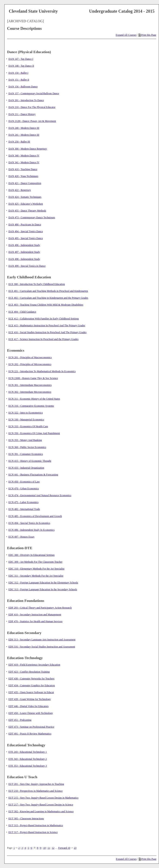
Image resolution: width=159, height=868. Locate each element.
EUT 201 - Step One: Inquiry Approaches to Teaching (36, 784)
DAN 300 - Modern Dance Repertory (28, 149)
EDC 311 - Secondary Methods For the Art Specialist (36, 576)
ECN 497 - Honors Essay (21, 537)
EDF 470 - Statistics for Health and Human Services (35, 621)
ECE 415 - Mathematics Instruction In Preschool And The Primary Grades (47, 325)
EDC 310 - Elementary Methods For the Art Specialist (36, 569)
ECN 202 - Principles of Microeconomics (30, 364)
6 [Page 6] (31, 848)
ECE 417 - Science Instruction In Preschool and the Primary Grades (43, 339)
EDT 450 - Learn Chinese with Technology (31, 713)
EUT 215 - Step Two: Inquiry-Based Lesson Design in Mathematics (43, 798)
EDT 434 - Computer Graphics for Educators (32, 685)
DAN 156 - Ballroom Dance (23, 87)
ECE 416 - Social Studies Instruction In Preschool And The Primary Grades (47, 332)
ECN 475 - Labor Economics (23, 502)
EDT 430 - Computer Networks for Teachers (31, 679)
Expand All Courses (126, 35)
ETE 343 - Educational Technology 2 (28, 759)
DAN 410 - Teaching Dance (23, 169)
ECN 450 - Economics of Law (24, 482)
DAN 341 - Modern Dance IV (24, 162)
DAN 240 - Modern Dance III (24, 128)
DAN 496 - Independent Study (24, 245)
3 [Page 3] (22, 848)
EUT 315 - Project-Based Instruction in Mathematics (36, 825)
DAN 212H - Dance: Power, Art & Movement (32, 121)
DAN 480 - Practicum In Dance (25, 225)
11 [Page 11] (49, 848)
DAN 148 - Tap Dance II (21, 66)
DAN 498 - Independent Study (24, 259)
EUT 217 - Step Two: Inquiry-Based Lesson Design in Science (41, 805)
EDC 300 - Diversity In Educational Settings (31, 555)
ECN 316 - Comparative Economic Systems (31, 406)
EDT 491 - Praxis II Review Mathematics (30, 734)
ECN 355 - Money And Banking (25, 440)
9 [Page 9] (41, 848)
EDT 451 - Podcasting (20, 720)
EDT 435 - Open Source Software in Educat (31, 692)
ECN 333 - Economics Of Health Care (28, 426)
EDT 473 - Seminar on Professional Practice (31, 727)
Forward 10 (64, 848)
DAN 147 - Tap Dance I (21, 59)
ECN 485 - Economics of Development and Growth (35, 516)
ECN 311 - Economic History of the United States (34, 399)
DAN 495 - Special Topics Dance (26, 238)
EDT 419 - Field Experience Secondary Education (34, 665)
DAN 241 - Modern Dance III (24, 135)
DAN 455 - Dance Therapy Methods (27, 211)
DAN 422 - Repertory (20, 190)
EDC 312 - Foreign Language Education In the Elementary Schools (43, 583)
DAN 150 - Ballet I (18, 73)
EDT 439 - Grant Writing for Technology (30, 699)
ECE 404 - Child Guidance (22, 312)
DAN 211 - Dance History (22, 114)
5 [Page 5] (28, 848)
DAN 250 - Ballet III (19, 142)
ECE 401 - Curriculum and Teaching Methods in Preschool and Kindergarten (48, 291)
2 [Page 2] (19, 848)
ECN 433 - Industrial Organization (26, 468)
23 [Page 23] (75, 848)
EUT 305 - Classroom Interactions (26, 819)
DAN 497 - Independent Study (24, 252)
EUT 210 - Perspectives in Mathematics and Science (35, 791)
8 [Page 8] (38, 848)
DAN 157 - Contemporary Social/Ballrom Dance (34, 93)
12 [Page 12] (53, 848)
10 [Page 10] (44, 848)
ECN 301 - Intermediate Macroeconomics (30, 385)
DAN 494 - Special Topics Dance (26, 231)
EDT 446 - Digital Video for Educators (28, 706)
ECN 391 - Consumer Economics (26, 454)
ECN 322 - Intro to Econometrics (26, 413)
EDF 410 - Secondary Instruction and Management (35, 615)
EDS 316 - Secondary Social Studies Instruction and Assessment (42, 647)
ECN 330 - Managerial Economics (26, 420)
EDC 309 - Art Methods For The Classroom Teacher (35, 562)
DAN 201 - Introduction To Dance (26, 100)
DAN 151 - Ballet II (19, 80)
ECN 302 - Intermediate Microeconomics (30, 392)
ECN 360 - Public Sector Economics (27, 447)
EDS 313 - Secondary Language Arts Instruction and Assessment (42, 640)
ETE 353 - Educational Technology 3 (28, 766)
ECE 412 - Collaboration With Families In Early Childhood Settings (44, 319)
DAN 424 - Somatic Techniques (25, 197)
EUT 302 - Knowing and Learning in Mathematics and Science (41, 811)
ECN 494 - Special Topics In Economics (29, 523)
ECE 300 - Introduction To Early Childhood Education (37, 284)
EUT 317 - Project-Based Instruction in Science (33, 832)
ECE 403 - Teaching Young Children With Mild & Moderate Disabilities (46, 305)
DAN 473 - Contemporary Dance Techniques (32, 217)
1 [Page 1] (14, 848)
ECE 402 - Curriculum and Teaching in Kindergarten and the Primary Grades (48, 298)
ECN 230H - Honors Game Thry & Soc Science (33, 378)
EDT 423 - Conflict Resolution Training (29, 672)
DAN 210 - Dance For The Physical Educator (32, 107)
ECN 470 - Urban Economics (24, 489)
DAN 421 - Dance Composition (25, 183)
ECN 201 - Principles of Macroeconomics (30, 357)
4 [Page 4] (25, 848)
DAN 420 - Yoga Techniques (23, 176)
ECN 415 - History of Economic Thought (30, 461)
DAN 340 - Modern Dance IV (24, 156)
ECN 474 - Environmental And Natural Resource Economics (40, 495)
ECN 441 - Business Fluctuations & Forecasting (33, 475)
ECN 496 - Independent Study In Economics (31, 530)
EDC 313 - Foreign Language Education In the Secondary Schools (43, 589)
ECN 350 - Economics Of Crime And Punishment (34, 433)
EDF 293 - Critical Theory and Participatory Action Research (40, 608)
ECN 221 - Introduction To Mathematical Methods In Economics (42, 371)
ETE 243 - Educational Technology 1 (28, 752)
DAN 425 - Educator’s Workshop (26, 204)
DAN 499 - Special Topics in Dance (27, 266)
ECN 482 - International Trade (24, 509)
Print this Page (147, 35)
